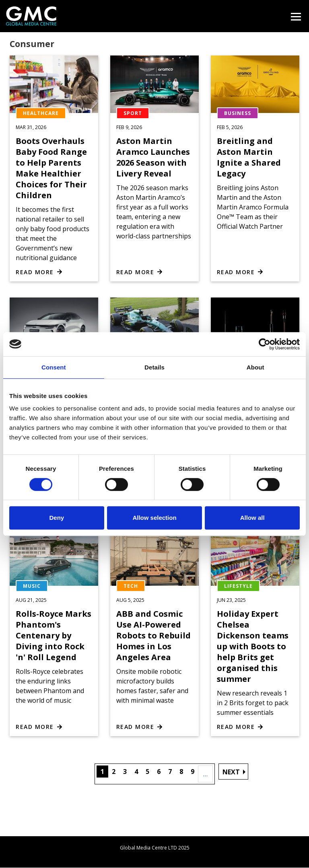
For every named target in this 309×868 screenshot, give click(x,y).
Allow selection (154, 518)
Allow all (252, 518)
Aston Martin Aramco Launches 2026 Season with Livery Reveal (153, 157)
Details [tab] (154, 367)
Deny (57, 518)
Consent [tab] (54, 367)
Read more (35, 272)
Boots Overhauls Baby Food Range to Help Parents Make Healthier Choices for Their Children (51, 168)
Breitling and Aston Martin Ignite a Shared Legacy (249, 157)
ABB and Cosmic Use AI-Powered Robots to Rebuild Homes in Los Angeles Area (153, 635)
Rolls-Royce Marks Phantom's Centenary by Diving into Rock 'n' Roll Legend (54, 635)
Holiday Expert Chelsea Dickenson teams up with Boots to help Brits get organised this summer (253, 646)
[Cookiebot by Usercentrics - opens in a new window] (265, 344)
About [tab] (255, 367)
